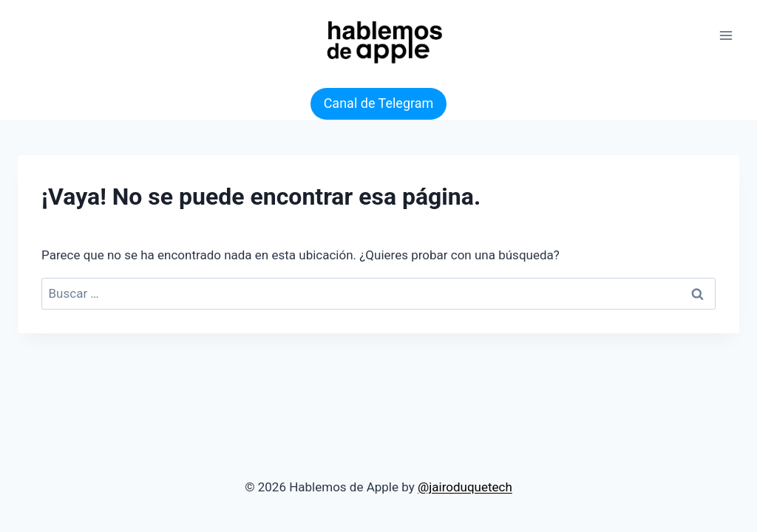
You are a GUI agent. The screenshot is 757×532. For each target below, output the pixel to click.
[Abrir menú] (726, 35)
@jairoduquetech (465, 487)
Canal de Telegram (379, 103)
